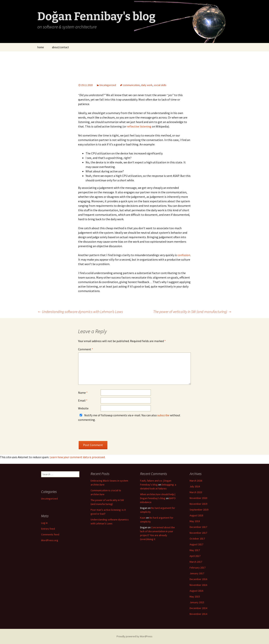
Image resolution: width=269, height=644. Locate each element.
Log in (44, 523)
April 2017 (195, 556)
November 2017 (198, 533)
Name (83, 393)
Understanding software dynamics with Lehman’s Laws (80, 312)
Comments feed (50, 534)
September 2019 (199, 510)
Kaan (143, 518)
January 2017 (197, 573)
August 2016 (196, 591)
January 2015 (197, 602)
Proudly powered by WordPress (134, 636)
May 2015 (195, 597)
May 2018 (195, 521)
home (41, 47)
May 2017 (195, 550)
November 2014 (198, 614)
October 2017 (197, 539)
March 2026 (196, 481)
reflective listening (139, 126)
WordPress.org (50, 540)
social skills (160, 85)
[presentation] (106, 434)
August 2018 (196, 515)
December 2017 (198, 527)
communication (131, 85)
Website (83, 408)
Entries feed (48, 529)
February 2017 (198, 568)
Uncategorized (108, 85)
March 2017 (196, 562)
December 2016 (198, 579)
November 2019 (198, 504)
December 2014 (198, 608)
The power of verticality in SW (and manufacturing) (192, 312)
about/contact (60, 47)
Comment (86, 349)
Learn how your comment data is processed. (78, 457)
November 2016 (198, 585)
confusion (184, 255)
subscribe (163, 415)
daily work (147, 85)
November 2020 (198, 498)
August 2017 (196, 544)
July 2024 (195, 486)
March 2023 (196, 492)
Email (83, 400)
